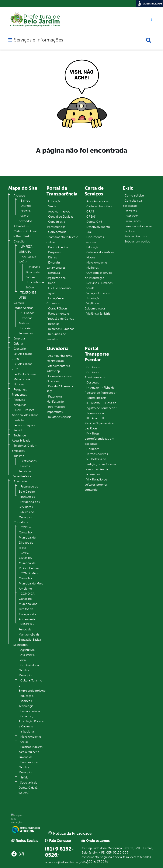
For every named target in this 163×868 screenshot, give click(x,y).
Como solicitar (134, 196)
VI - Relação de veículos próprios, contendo (96, 485)
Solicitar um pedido (137, 242)
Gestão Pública (30, 711)
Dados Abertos (23, 308)
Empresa (19, 339)
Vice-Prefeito (22, 476)
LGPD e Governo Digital (59, 291)
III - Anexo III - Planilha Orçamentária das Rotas (99, 423)
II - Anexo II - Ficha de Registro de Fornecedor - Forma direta (101, 408)
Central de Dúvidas (61, 217)
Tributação (93, 298)
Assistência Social (27, 658)
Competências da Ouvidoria (59, 379)
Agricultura (27, 650)
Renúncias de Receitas (56, 337)
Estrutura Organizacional (56, 275)
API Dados (27, 313)
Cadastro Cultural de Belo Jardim (24, 234)
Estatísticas (131, 216)
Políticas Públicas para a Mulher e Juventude (31, 752)
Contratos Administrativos (95, 375)
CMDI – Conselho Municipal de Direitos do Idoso (27, 538)
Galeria (18, 344)
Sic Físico (131, 231)
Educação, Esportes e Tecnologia (26, 701)
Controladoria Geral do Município (29, 670)
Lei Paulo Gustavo (25, 374)
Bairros (25, 201)
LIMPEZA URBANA (26, 249)
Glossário (20, 349)
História (26, 211)
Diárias (53, 257)
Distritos (26, 206)
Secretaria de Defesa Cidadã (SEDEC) (28, 788)
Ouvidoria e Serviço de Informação (99, 275)
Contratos (93, 367)
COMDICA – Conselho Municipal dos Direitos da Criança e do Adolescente (28, 606)
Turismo (19, 456)
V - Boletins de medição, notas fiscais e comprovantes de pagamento (100, 467)
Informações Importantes (56, 409)
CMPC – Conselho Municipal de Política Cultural (29, 561)
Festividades (29, 461)
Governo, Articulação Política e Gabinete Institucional (31, 724)
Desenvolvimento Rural (97, 229)
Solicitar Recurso (136, 236)
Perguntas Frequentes (19, 392)
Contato (19, 303)
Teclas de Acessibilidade (21, 438)
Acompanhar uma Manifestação (59, 358)
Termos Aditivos (97, 454)
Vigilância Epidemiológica (95, 306)
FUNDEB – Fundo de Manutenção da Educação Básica (30, 632)
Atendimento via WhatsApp (58, 368)
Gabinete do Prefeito (100, 252)
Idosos (91, 257)
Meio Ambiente (31, 737)
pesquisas (20, 405)
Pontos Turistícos (25, 469)
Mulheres (93, 268)
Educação (55, 201)
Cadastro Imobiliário (100, 206)
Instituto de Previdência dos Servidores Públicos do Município (29, 507)
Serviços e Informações (39, 40)
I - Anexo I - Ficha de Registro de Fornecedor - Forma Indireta (101, 393)
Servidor (19, 430)
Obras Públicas (58, 309)
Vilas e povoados (25, 219)
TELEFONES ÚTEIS (27, 295)
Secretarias (20, 645)
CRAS (90, 212)
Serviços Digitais (24, 425)
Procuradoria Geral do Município (28, 767)
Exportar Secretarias (26, 331)
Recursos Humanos (61, 329)
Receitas (54, 324)
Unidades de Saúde (35, 285)
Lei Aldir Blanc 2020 (22, 356)
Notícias (19, 384)
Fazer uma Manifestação (55, 399)
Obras (24, 742)
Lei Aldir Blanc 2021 (22, 367)
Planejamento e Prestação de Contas (60, 316)
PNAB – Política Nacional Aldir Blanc (25, 413)
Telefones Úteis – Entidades (24, 448)
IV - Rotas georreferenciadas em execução (99, 439)
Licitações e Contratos (55, 301)
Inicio (52, 283)
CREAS (91, 217)
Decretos (131, 211)
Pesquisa (19, 400)
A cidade (19, 196)
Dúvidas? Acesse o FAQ (60, 389)
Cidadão (19, 242)
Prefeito (19, 420)
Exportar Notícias (25, 321)
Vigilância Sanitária (98, 314)
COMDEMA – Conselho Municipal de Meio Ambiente (31, 581)
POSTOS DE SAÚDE (27, 259)
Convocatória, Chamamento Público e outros (62, 237)
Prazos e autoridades (138, 226)
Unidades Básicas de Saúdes (33, 272)
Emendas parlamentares (56, 265)
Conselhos (21, 522)
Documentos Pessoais (94, 240)
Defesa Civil (94, 222)
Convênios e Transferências (56, 224)
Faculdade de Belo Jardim (29, 489)
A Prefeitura (21, 226)
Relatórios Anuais (60, 417)
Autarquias (20, 481)
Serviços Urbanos (98, 293)
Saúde (24, 777)
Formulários (133, 221)
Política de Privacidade (70, 833)
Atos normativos (59, 212)
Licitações (93, 449)
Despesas (54, 252)
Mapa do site (22, 379)
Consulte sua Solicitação (132, 203)
